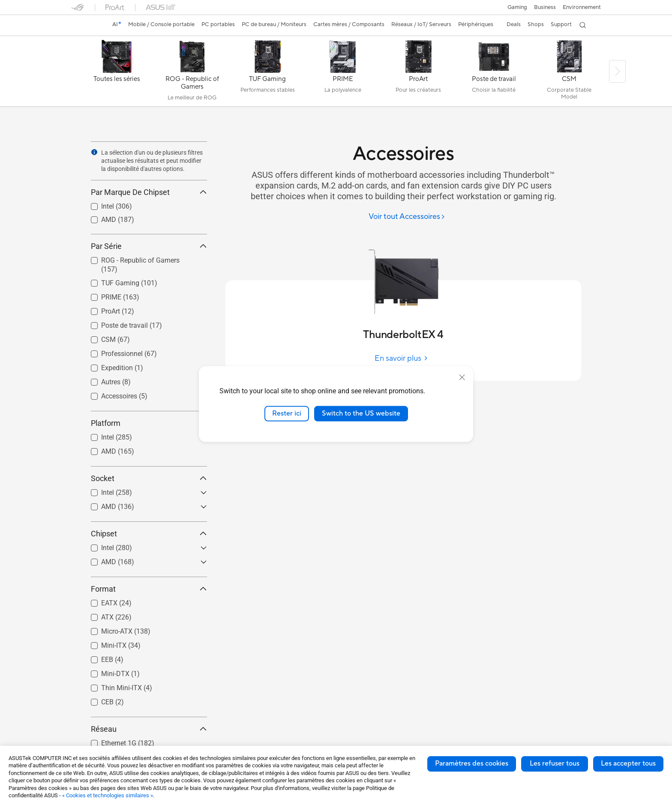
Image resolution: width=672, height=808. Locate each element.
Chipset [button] (149, 534)
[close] (462, 377)
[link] (86, 25)
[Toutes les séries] (117, 73)
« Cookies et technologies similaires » (108, 795)
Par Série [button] (149, 246)
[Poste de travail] (494, 73)
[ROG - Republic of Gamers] (192, 73)
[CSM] (569, 73)
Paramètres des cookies (472, 763)
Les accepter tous (628, 763)
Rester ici (287, 413)
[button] (517, 7)
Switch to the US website (361, 413)
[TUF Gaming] (267, 73)
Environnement (582, 7)
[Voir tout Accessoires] (407, 217)
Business (545, 7)
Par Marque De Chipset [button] (149, 192)
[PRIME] (343, 73)
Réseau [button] (149, 729)
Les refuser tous (555, 763)
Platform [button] (149, 423)
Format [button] (149, 589)
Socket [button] (149, 478)
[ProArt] (418, 73)
